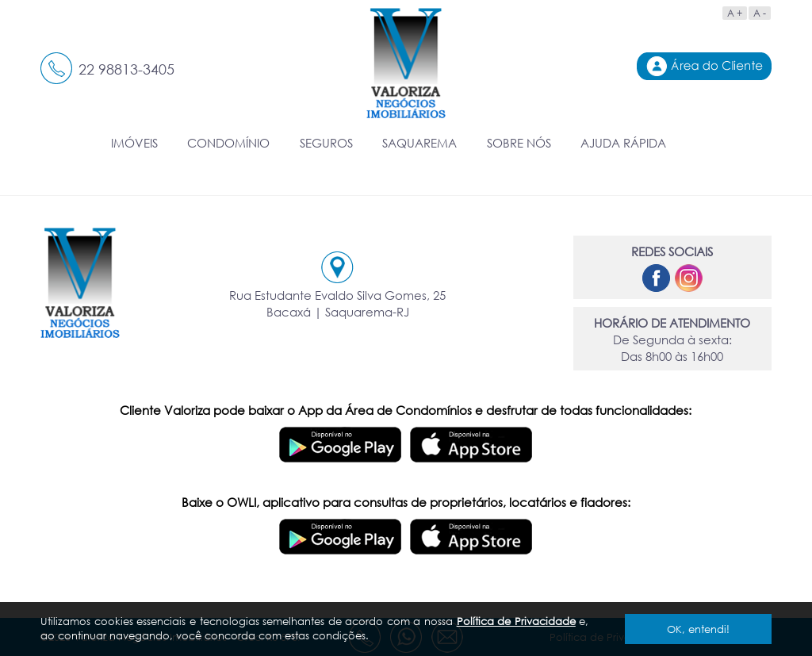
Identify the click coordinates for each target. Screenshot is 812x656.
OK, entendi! (698, 629)
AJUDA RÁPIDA (623, 143)
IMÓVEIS (134, 143)
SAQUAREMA (419, 143)
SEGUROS (326, 143)
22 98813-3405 (126, 69)
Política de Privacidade (516, 621)
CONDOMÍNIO (228, 143)
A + (735, 13)
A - (760, 13)
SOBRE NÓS (519, 143)
